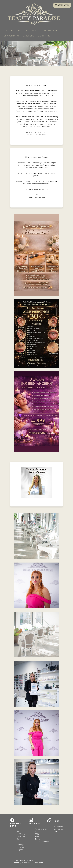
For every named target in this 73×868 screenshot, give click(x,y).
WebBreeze (38, 863)
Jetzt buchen (62, 5)
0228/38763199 (42, 842)
